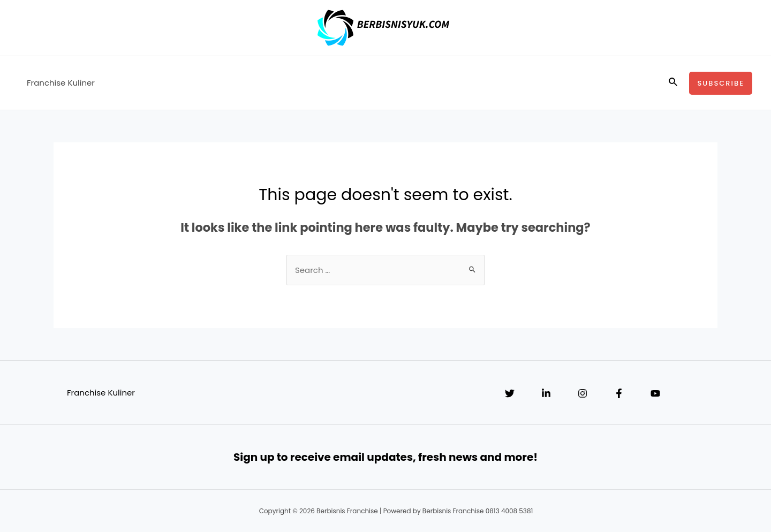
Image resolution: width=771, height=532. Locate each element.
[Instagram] (583, 393)
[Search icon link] (674, 83)
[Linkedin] (546, 393)
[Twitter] (510, 393)
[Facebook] (619, 393)
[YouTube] (655, 393)
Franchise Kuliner (61, 83)
